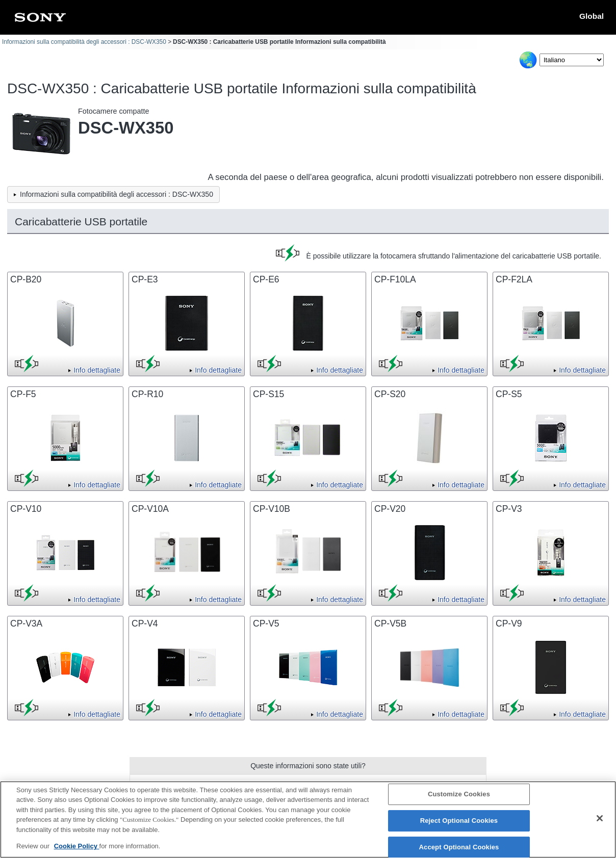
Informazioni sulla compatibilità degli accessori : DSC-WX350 (84, 42)
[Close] (600, 822)
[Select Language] (572, 60)
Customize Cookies (459, 798)
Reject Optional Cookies (459, 824)
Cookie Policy (77, 850)
